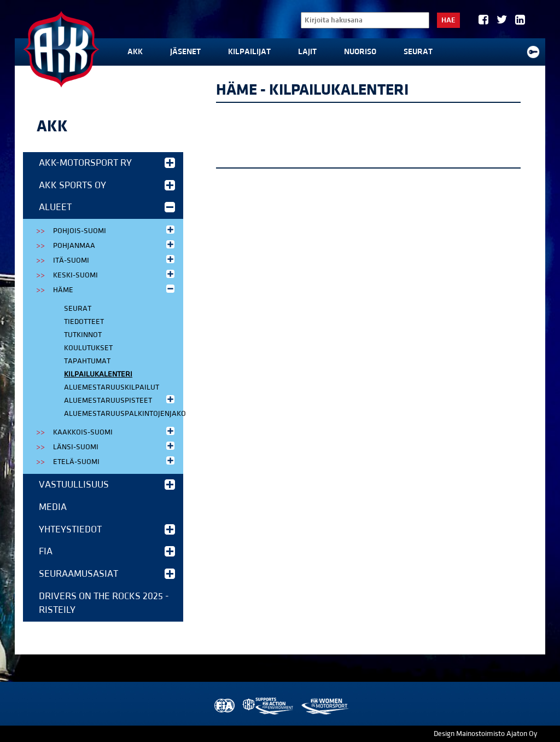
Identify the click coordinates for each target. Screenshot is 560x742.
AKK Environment (269, 706)
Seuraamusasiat (107, 574)
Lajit (307, 52)
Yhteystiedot (107, 529)
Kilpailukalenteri (98, 374)
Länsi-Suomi (115, 446)
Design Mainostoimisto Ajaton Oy (485, 734)
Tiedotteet (84, 322)
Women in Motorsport (325, 706)
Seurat (418, 52)
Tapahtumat (87, 361)
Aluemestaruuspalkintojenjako (124, 414)
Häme (115, 289)
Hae (448, 20)
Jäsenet (185, 52)
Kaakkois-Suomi (115, 431)
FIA (107, 551)
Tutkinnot (83, 335)
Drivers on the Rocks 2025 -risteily (104, 603)
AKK (135, 52)
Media (53, 507)
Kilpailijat (249, 52)
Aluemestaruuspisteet (120, 400)
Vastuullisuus (107, 485)
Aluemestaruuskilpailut (112, 387)
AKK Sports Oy (107, 185)
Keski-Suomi (115, 274)
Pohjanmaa (115, 245)
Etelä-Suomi (115, 461)
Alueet (107, 207)
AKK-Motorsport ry (107, 163)
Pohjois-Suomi (115, 230)
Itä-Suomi (115, 260)
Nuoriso (360, 52)
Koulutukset (88, 348)
